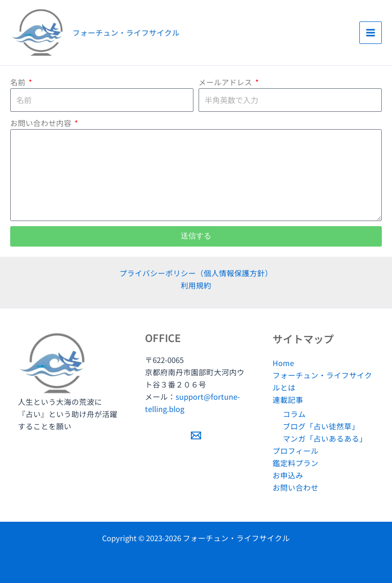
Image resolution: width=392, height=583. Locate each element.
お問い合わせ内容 (42, 123)
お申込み (288, 475)
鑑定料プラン (296, 463)
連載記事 (288, 399)
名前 (19, 82)
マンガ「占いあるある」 (325, 438)
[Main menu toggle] (371, 33)
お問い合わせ (296, 487)
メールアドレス (226, 82)
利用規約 (196, 285)
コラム (294, 414)
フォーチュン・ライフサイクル (126, 32)
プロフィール (296, 451)
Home (283, 363)
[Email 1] (196, 435)
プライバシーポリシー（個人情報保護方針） (196, 273)
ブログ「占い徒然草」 (321, 426)
